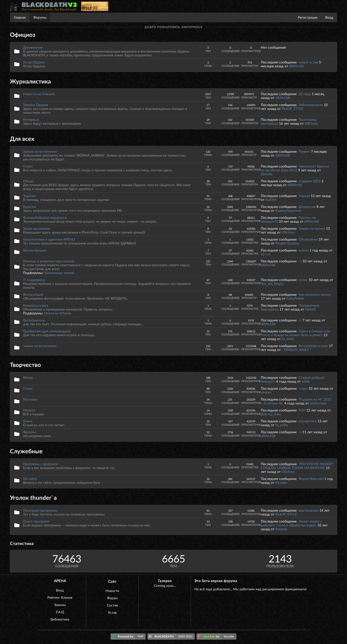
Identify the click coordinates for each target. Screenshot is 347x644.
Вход (329, 17)
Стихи (28, 388)
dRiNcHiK (297, 66)
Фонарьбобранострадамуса (45, 217)
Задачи (304, 196)
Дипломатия (33, 47)
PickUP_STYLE (292, 109)
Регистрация (308, 17)
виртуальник (309, 510)
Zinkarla (267, 174)
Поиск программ (36, 521)
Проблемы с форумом (41, 464)
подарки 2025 (310, 181)
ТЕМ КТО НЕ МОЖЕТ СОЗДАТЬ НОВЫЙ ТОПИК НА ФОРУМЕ (297, 466)
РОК (302, 410)
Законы (60, 605)
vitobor (266, 392)
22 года (305, 94)
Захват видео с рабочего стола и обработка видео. (291, 523)
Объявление (308, 239)
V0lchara (311, 123)
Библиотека (60, 619)
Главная (20, 17)
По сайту (30, 479)
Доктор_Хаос (271, 414)
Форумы (40, 17)
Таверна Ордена (36, 105)
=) (301, 261)
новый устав (308, 62)
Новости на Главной (39, 94)
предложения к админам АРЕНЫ (49, 239)
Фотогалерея (33, 294)
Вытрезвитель (34, 320)
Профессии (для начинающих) (47, 331)
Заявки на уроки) (312, 228)
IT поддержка (34, 280)
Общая (28, 181)
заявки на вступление (40, 346)
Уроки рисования (36, 228)
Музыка (29, 410)
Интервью (31, 119)
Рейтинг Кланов (60, 597)
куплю (304, 250)
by (217, 636)
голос (303, 280)
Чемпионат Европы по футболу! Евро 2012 (295, 168)
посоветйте (308, 421)
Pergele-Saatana (287, 243)
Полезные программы (40, 510)
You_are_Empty (272, 284)
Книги (28, 421)
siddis (306, 381)
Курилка (29, 207)
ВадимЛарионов (288, 210)
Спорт (28, 166)
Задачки (29, 196)
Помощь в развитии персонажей (49, 261)
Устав (112, 612)
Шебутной (318, 403)
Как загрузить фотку (315, 294)
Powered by (129, 636)
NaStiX (271, 200)
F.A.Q (60, 612)
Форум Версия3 (311, 479)
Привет (304, 151)
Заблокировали (311, 105)
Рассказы (30, 399)
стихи (303, 388)
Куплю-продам (35, 250)
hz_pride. (288, 339)
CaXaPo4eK (295, 298)
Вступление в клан (313, 346)
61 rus (266, 254)
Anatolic (281, 529)
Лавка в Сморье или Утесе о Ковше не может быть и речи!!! (295, 333)
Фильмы (30, 432)
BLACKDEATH (172, 636)
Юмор (28, 377)
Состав (112, 605)
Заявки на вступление (40, 151)
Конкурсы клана (36, 305)
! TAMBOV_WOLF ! (296, 350)
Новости (112, 591)
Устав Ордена (34, 62)
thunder (281, 482)
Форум (112, 598)
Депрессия (307, 207)
